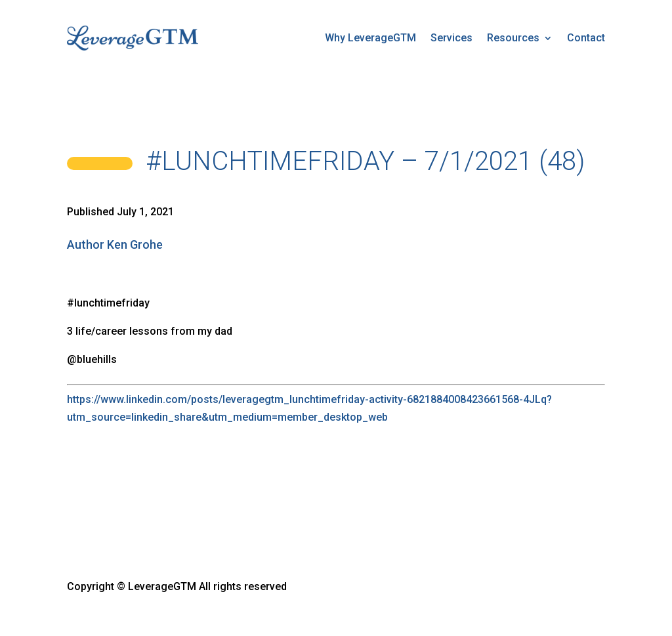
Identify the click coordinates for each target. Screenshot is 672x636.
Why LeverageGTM (370, 38)
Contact (586, 38)
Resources (513, 38)
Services (451, 38)
